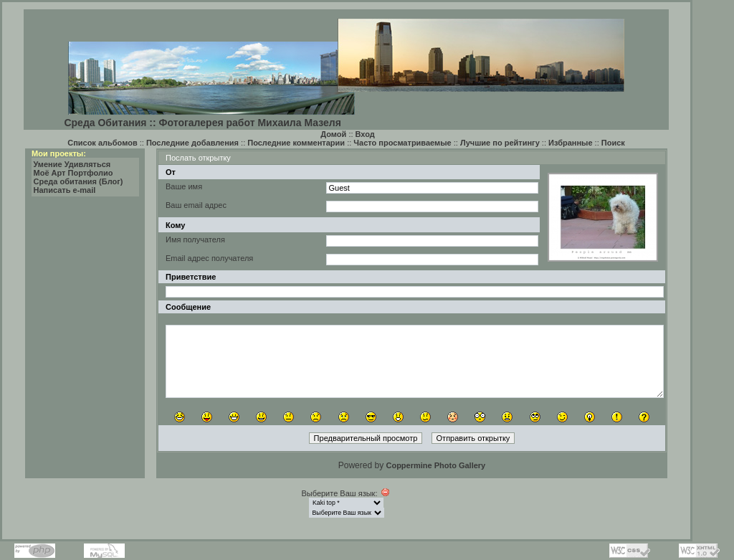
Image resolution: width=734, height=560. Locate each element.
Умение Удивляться (72, 164)
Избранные (571, 143)
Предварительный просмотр (366, 438)
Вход (365, 134)
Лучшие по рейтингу (500, 143)
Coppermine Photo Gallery (435, 465)
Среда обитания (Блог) (78, 181)
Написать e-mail (65, 190)
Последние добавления (192, 143)
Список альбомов (102, 143)
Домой (333, 134)
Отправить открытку (473, 438)
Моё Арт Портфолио (73, 173)
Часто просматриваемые (402, 143)
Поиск (613, 143)
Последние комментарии (296, 143)
